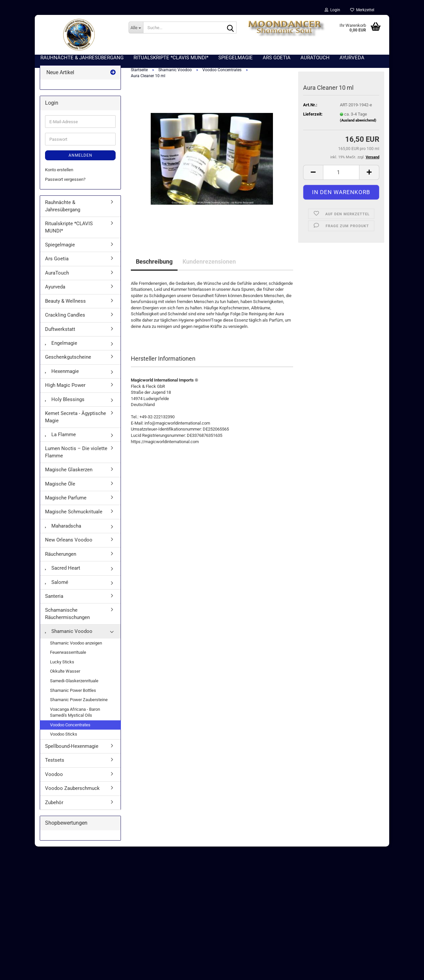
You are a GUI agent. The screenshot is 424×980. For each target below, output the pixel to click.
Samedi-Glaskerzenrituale (74, 682)
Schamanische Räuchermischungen (67, 615)
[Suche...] (136, 27)
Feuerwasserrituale (68, 654)
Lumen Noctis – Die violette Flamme (76, 453)
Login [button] (332, 10)
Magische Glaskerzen (69, 471)
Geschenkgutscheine (68, 358)
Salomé (57, 583)
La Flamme (60, 436)
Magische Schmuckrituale (74, 513)
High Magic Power (65, 387)
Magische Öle (60, 485)
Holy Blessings (65, 400)
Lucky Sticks (62, 663)
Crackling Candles (65, 316)
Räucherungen (61, 555)
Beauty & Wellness (65, 302)
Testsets (55, 761)
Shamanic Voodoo (69, 633)
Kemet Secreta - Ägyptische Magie (76, 418)
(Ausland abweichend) (358, 122)
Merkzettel (362, 10)
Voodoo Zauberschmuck (72, 790)
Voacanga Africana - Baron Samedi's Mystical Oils (75, 713)
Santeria (54, 597)
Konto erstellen (59, 171)
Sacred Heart (63, 569)
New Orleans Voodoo (69, 541)
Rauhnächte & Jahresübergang (63, 207)
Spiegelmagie (60, 246)
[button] (313, 173)
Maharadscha (63, 527)
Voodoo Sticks (64, 735)
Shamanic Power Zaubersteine (79, 701)
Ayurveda (55, 288)
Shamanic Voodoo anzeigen (76, 644)
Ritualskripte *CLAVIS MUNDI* (69, 228)
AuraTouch (57, 274)
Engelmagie (61, 344)
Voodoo (54, 775)
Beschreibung (154, 262)
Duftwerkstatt (60, 330)
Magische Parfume (66, 499)
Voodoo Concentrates (70, 726)
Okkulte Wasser (65, 672)
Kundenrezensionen (209, 262)
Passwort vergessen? (65, 180)
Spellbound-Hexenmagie (72, 747)
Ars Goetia (57, 260)
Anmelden (80, 157)
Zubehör (54, 803)
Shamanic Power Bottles (73, 691)
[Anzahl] (341, 173)
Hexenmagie (62, 372)
